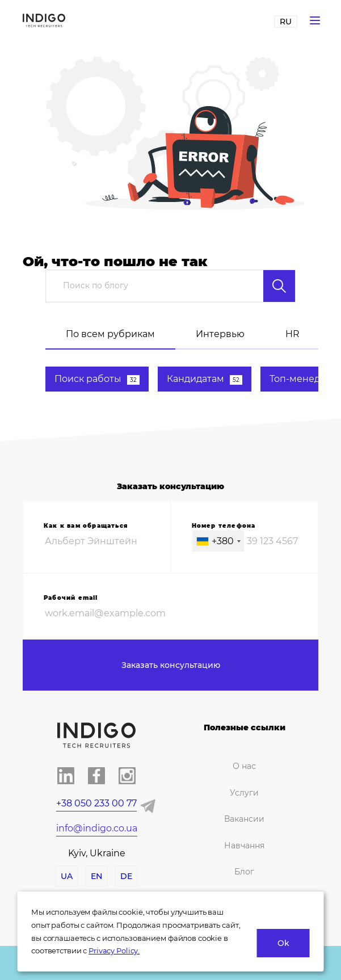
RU (286, 22)
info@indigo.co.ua (97, 828)
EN (96, 876)
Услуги (244, 793)
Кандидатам (205, 379)
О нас (244, 766)
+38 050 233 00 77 (96, 803)
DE (126, 876)
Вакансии (244, 819)
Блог (244, 872)
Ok (283, 943)
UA (67, 876)
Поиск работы (97, 379)
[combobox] (218, 541)
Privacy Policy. (114, 950)
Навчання (244, 846)
